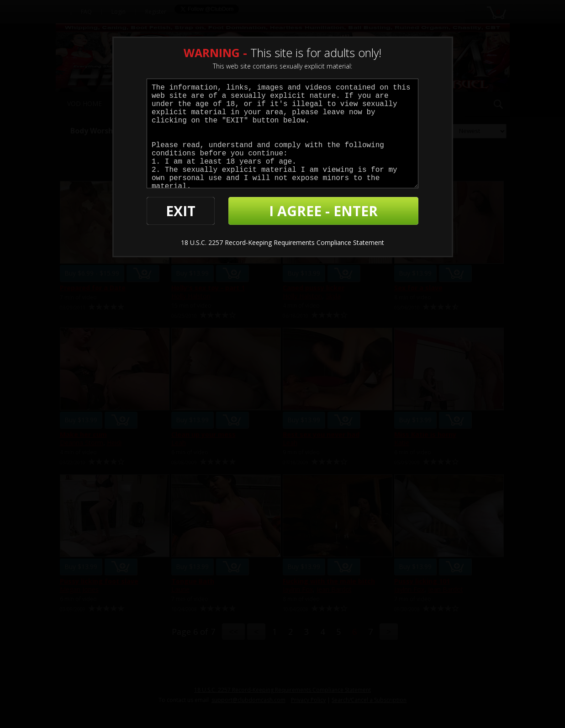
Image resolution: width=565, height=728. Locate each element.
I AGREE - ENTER (323, 211)
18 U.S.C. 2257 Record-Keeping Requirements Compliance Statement (282, 242)
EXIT (181, 211)
